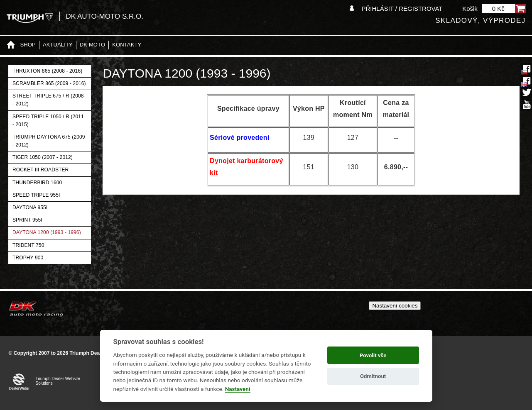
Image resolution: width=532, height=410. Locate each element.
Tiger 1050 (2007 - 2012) (43, 157)
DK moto (92, 45)
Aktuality (58, 45)
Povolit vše (373, 355)
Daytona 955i (30, 207)
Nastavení (238, 389)
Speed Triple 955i (36, 195)
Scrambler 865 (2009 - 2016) (49, 83)
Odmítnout (373, 376)
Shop (28, 45)
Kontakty (127, 45)
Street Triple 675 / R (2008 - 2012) (48, 100)
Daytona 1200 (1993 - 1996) (47, 232)
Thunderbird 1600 (37, 183)
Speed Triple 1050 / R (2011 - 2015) (48, 121)
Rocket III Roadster (40, 170)
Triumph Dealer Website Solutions (58, 381)
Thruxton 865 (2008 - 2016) (47, 71)
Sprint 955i (27, 220)
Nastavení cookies (395, 306)
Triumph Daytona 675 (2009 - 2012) (49, 141)
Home (11, 45)
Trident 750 (28, 245)
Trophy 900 (28, 258)
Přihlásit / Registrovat (402, 9)
